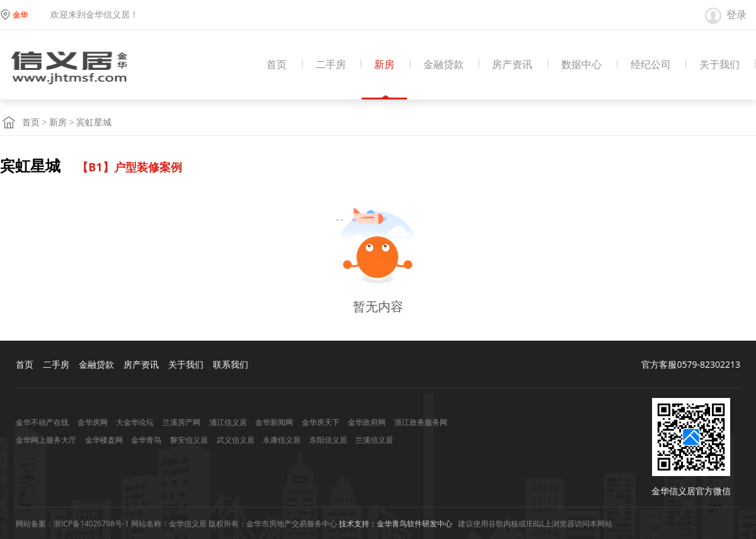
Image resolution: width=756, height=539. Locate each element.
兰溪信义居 (374, 440)
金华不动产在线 (42, 422)
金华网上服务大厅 (46, 440)
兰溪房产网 (181, 422)
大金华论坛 (135, 422)
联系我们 (231, 364)
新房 (384, 65)
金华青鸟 (146, 440)
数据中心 (581, 65)
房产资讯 (512, 65)
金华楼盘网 (104, 440)
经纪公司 (651, 65)
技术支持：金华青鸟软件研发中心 (396, 524)
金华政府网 (367, 422)
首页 (277, 65)
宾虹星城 (94, 122)
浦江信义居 (228, 422)
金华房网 (93, 422)
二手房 (331, 65)
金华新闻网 (274, 422)
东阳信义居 (328, 440)
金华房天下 (321, 422)
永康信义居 (282, 440)
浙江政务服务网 (421, 422)
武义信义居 (236, 440)
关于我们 (719, 65)
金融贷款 (444, 65)
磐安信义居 (189, 440)
